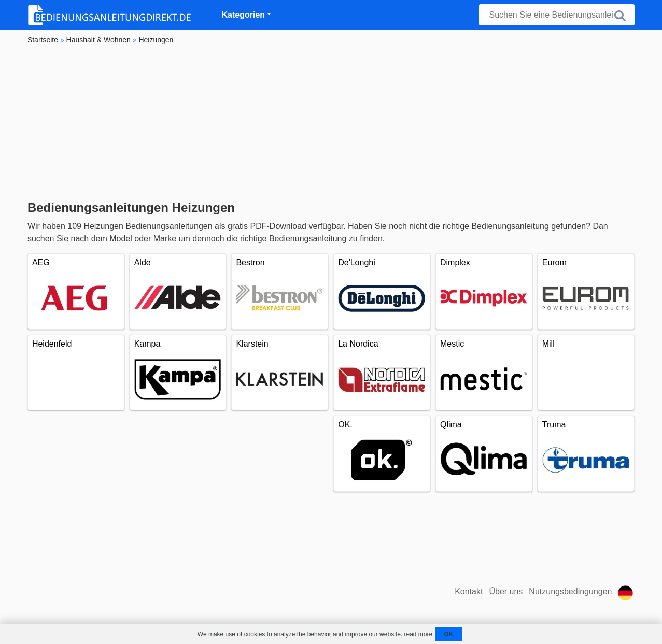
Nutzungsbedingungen (570, 591)
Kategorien (244, 15)
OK (448, 634)
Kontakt (469, 591)
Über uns (506, 591)
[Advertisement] (331, 123)
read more (418, 634)
